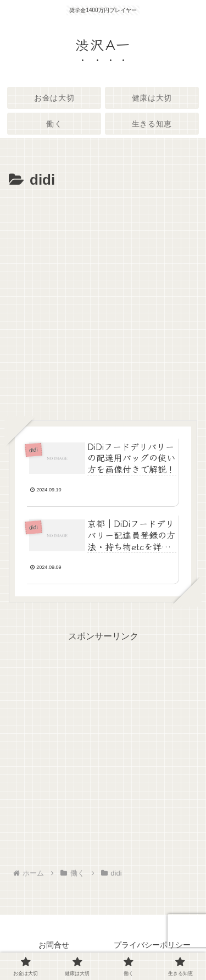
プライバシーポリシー (152, 945)
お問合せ (54, 945)
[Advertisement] (103, 301)
